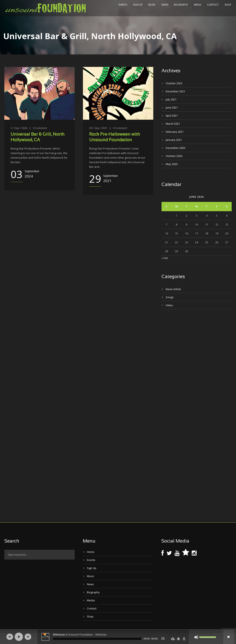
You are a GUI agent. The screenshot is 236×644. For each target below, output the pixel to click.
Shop (228, 5)
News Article (173, 289)
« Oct (165, 258)
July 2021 (171, 99)
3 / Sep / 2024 (19, 128)
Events (123, 5)
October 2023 (174, 83)
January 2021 (174, 140)
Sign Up (138, 5)
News (165, 5)
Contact (213, 5)
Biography (181, 5)
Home (91, 552)
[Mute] (196, 637)
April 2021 (172, 116)
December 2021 (175, 91)
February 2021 (175, 132)
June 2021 (172, 107)
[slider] (97, 639)
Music (152, 5)
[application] (118, 637)
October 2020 (174, 156)
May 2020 (172, 164)
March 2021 (173, 124)
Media (198, 5)
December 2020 (175, 148)
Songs (170, 297)
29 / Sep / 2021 (98, 128)
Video (169, 305)
